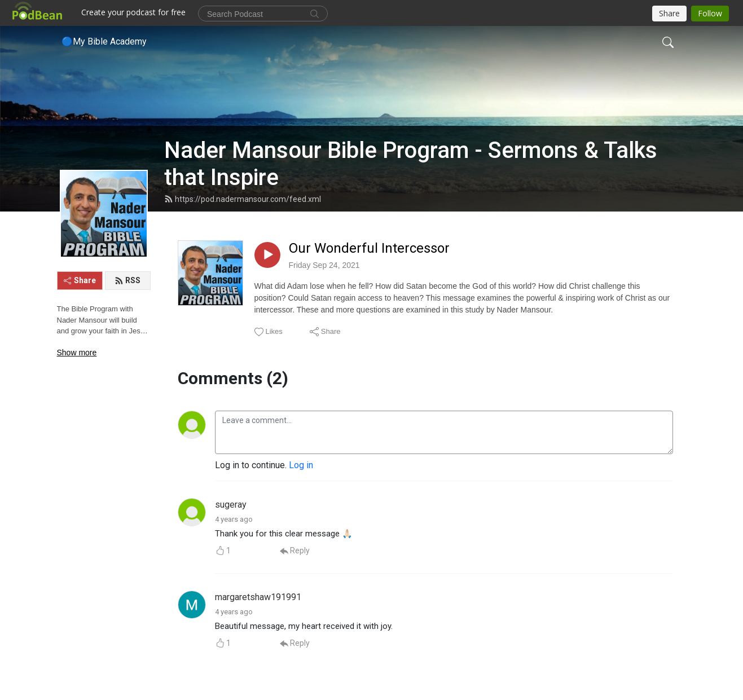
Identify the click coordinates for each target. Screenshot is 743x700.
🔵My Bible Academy (104, 41)
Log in (301, 465)
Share (80, 280)
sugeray (231, 505)
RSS (128, 280)
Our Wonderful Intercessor (369, 248)
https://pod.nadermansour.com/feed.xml (243, 199)
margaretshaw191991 (258, 597)
